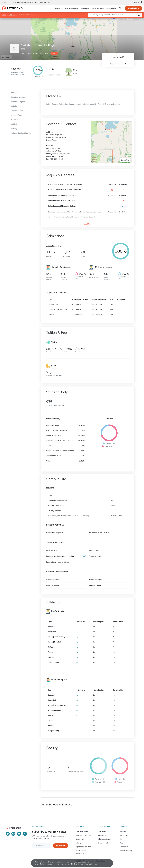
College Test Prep (82, 831)
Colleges (12, 15)
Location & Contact (19, 97)
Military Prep (111, 8)
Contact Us (124, 835)
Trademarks (124, 847)
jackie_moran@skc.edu (61, 154)
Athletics (15, 124)
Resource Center (103, 843)
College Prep (58, 8)
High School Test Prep (83, 847)
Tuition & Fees (17, 111)
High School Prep (97, 8)
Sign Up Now (133, 8)
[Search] (120, 8)
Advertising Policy (126, 851)
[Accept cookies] (107, 863)
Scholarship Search (104, 839)
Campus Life (16, 120)
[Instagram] (25, 834)
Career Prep (84, 8)
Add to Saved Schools (118, 64)
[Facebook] (13, 834)
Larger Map (6, 57)
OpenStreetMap (129, 19)
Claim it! (54, 53)
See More (88, 224)
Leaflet (117, 19)
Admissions (16, 106)
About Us (123, 831)
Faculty (14, 129)
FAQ (37, 2)
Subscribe (61, 846)
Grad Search (102, 835)
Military (78, 843)
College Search (103, 831)
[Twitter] (8, 834)
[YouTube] (19, 834)
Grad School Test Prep (83, 835)
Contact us (45, 2)
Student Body (17, 115)
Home (4, 15)
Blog (4, 2)
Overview (15, 93)
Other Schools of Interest (21, 133)
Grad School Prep (71, 8)
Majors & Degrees (18, 102)
